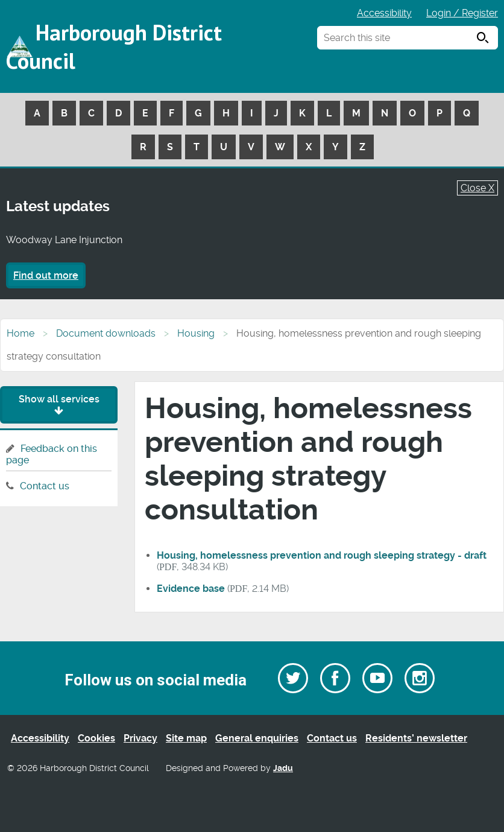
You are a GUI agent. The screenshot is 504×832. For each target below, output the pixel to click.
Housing (196, 333)
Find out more (46, 275)
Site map (186, 738)
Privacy (140, 738)
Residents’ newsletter (416, 738)
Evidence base (191, 589)
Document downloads (106, 333)
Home (20, 333)
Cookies (96, 738)
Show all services (59, 405)
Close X (477, 188)
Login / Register (462, 13)
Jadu (283, 768)
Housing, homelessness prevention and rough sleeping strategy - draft (322, 555)
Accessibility (384, 13)
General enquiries (257, 738)
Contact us (45, 486)
